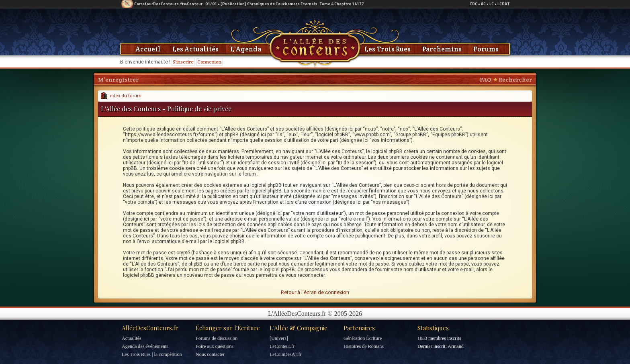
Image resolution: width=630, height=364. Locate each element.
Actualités (132, 338)
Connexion (209, 62)
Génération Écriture (363, 338)
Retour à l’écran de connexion (315, 292)
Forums (486, 49)
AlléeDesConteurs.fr (150, 328)
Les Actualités (195, 49)
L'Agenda (246, 49)
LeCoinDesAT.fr (285, 354)
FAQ (485, 80)
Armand (455, 346)
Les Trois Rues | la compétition (152, 354)
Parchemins (442, 49)
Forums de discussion (217, 338)
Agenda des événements (145, 346)
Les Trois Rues (388, 49)
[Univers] (279, 338)
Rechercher (515, 80)
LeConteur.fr (282, 346)
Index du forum (121, 96)
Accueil (148, 49)
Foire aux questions (215, 346)
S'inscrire (183, 62)
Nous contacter (210, 354)
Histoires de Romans (364, 346)
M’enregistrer (118, 80)
